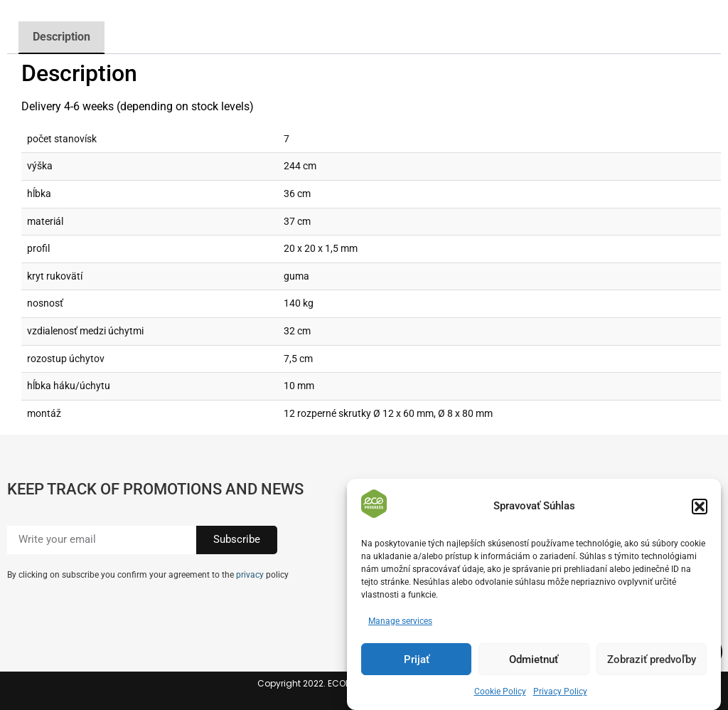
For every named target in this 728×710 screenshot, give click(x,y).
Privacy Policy (560, 692)
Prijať (417, 659)
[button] (700, 507)
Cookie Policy (500, 692)
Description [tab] (61, 37)
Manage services (400, 621)
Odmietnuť (534, 659)
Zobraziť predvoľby (652, 659)
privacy (250, 575)
